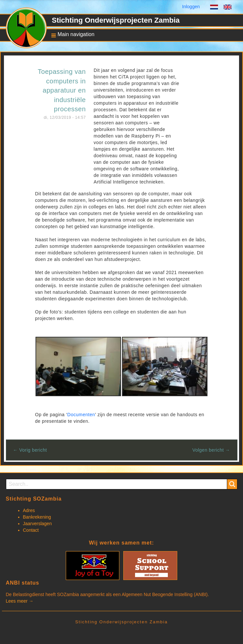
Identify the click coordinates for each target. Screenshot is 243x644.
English (228, 8)
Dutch (214, 8)
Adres (29, 510)
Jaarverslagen (37, 524)
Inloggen (191, 7)
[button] (71, 35)
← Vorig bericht (30, 450)
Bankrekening (37, 517)
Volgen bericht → (211, 450)
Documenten (81, 415)
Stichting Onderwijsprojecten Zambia (116, 20)
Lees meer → (20, 601)
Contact (31, 530)
